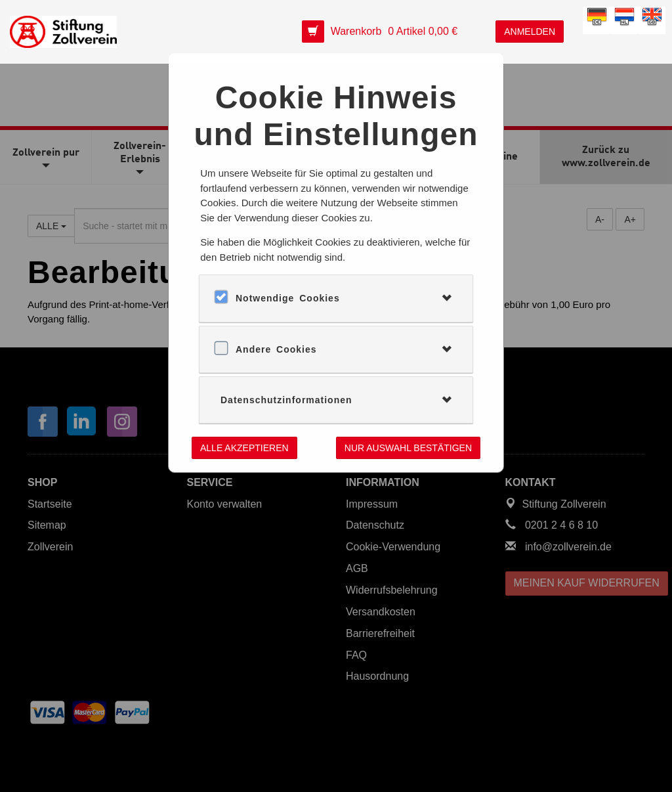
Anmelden (530, 32)
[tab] (336, 298)
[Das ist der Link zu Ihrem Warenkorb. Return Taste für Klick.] (383, 32)
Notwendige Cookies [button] (288, 298)
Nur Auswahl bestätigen (408, 448)
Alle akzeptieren (244, 448)
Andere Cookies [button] (276, 349)
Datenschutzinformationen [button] (286, 400)
